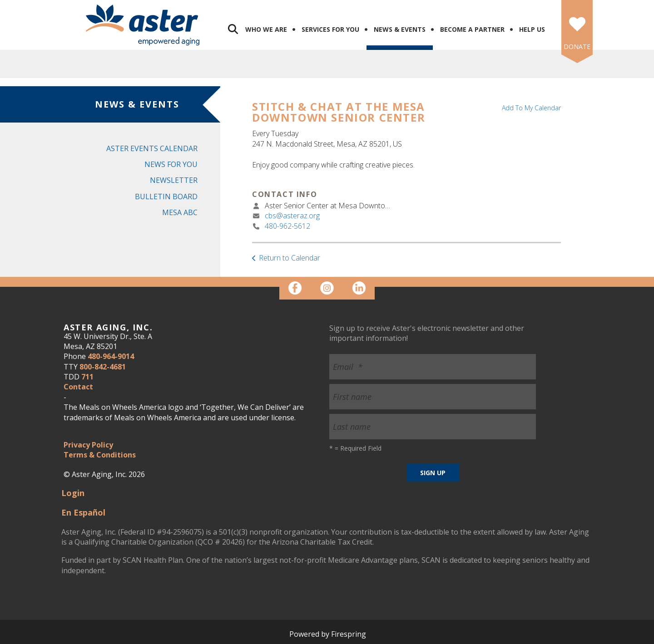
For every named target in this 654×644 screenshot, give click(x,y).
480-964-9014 (111, 356)
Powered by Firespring (328, 634)
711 (87, 377)
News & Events (400, 29)
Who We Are (266, 29)
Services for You (330, 29)
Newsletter (174, 180)
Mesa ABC (180, 212)
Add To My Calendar (531, 108)
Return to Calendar (290, 258)
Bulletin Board (166, 197)
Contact (78, 387)
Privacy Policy (88, 445)
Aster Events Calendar (152, 148)
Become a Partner (472, 29)
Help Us (532, 29)
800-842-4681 (103, 367)
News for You (171, 164)
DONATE (577, 47)
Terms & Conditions (100, 455)
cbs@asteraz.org (292, 216)
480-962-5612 (287, 226)
